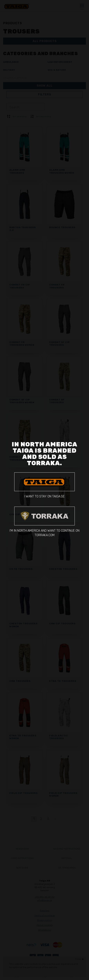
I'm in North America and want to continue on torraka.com (44, 522)
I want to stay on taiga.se (44, 485)
